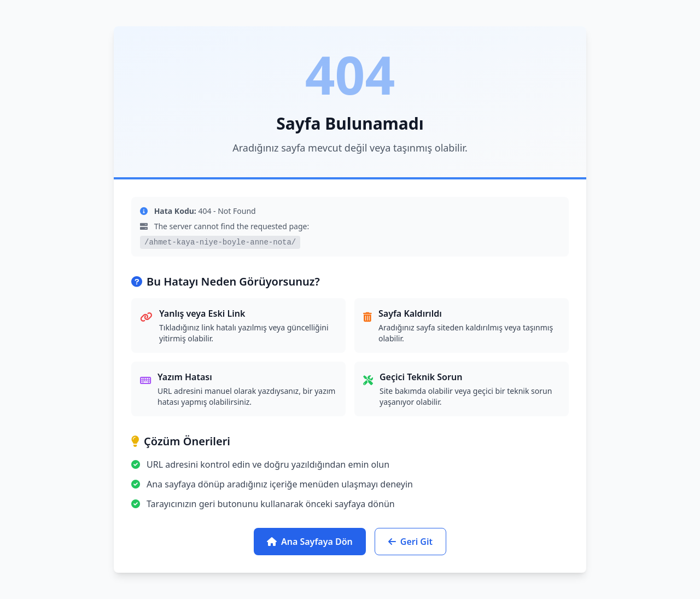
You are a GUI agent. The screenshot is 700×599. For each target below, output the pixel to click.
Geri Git (410, 542)
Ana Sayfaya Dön (310, 542)
